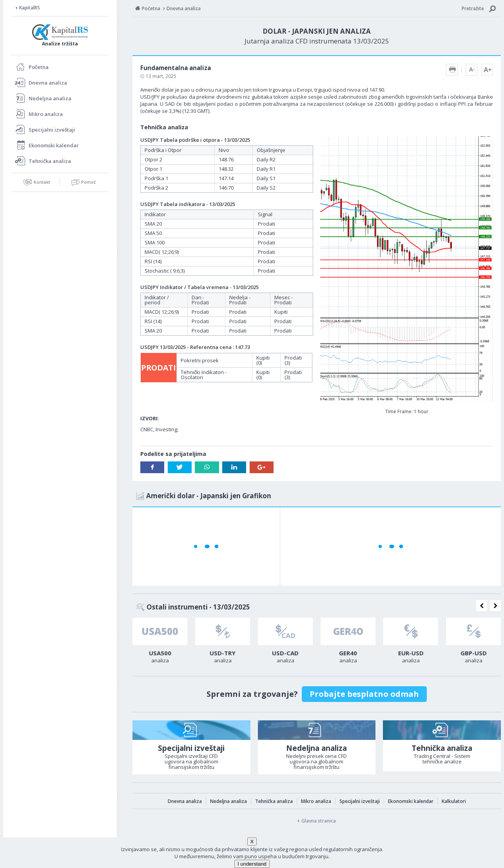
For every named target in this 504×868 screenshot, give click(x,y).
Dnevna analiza (48, 83)
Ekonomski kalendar (54, 145)
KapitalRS (30, 8)
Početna (39, 67)
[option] (160, 643)
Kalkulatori (454, 801)
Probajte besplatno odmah (364, 694)
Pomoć (88, 182)
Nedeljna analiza (50, 98)
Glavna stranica (319, 821)
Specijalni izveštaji (52, 130)
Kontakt (42, 182)
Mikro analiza (46, 114)
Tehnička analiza (50, 161)
